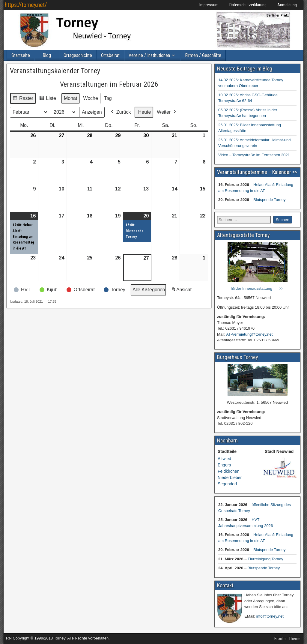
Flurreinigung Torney (265, 559)
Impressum (209, 5)
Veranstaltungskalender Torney (55, 71)
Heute (145, 112)
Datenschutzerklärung (248, 5)
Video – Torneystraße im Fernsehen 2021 (254, 155)
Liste (48, 99)
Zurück (120, 112)
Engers (224, 465)
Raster (23, 99)
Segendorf (227, 484)
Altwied (224, 459)
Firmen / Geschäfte (203, 55)
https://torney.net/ (26, 5)
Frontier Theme (287, 639)
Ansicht (182, 291)
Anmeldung (287, 5)
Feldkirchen (228, 471)
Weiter (167, 112)
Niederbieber (230, 478)
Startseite (21, 55)
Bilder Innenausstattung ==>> (257, 288)
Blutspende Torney (269, 200)
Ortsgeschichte (78, 55)
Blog (47, 55)
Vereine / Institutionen (149, 55)
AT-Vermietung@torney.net (249, 334)
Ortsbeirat (110, 55)
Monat (70, 98)
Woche (91, 98)
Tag (108, 98)
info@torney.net (270, 616)
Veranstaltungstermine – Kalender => (257, 172)
